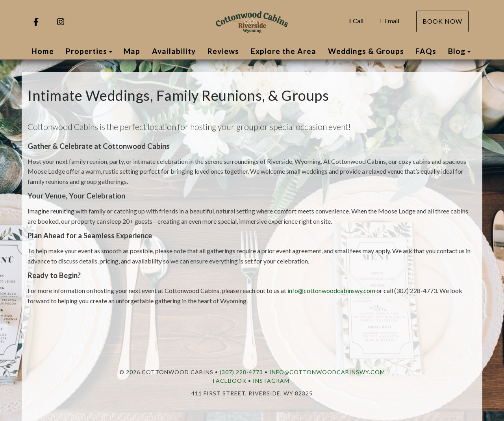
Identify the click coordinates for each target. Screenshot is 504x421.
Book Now (442, 21)
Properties (86, 51)
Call (356, 21)
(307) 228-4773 (241, 372)
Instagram (271, 381)
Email (390, 21)
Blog (457, 51)
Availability (174, 51)
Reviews (223, 51)
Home (43, 51)
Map (132, 51)
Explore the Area (283, 51)
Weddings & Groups (366, 51)
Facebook (230, 381)
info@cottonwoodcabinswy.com (331, 290)
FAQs (426, 51)
